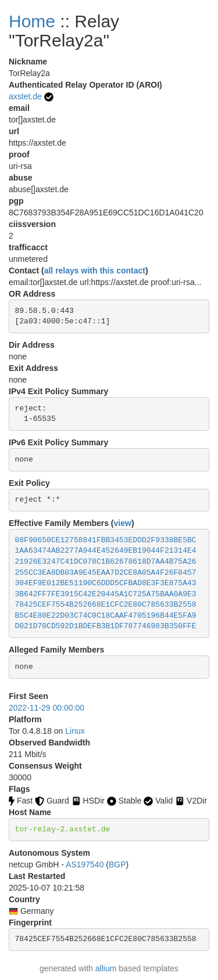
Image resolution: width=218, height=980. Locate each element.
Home (32, 21)
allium (106, 968)
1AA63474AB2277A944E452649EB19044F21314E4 (106, 551)
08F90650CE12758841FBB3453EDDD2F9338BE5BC (106, 540)
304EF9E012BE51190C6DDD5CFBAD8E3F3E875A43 (106, 583)
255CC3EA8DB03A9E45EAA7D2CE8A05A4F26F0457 (106, 573)
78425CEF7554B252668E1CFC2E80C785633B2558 (106, 605)
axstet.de (25, 96)
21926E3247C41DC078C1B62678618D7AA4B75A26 (106, 562)
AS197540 (85, 864)
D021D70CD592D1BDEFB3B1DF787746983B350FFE (106, 626)
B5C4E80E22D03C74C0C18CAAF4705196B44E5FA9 (106, 616)
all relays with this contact (95, 271)
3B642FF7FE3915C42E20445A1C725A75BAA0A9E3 (106, 594)
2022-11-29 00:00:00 (47, 708)
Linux (75, 731)
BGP (117, 864)
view (123, 523)
